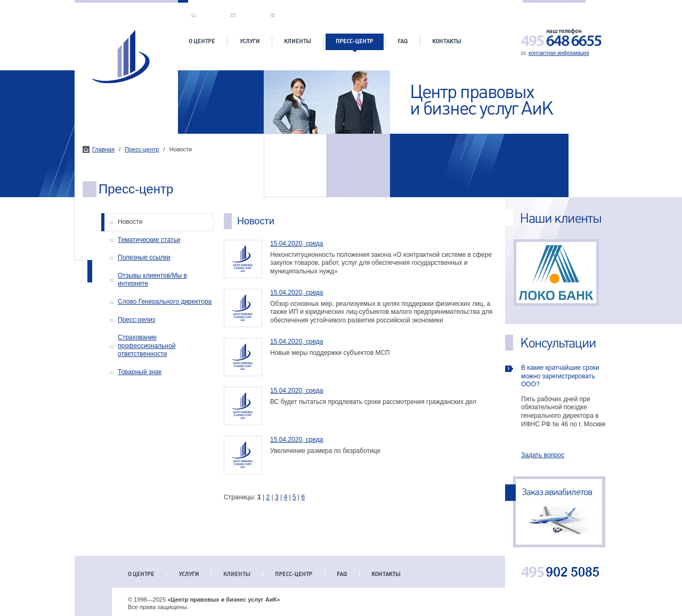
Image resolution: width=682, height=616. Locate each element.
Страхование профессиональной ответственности (147, 346)
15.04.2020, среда (297, 244)
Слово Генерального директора (165, 302)
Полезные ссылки (144, 257)
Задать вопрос (543, 455)
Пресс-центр (142, 149)
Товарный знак (140, 372)
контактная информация (559, 53)
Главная (103, 149)
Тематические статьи (149, 240)
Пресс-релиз (136, 320)
